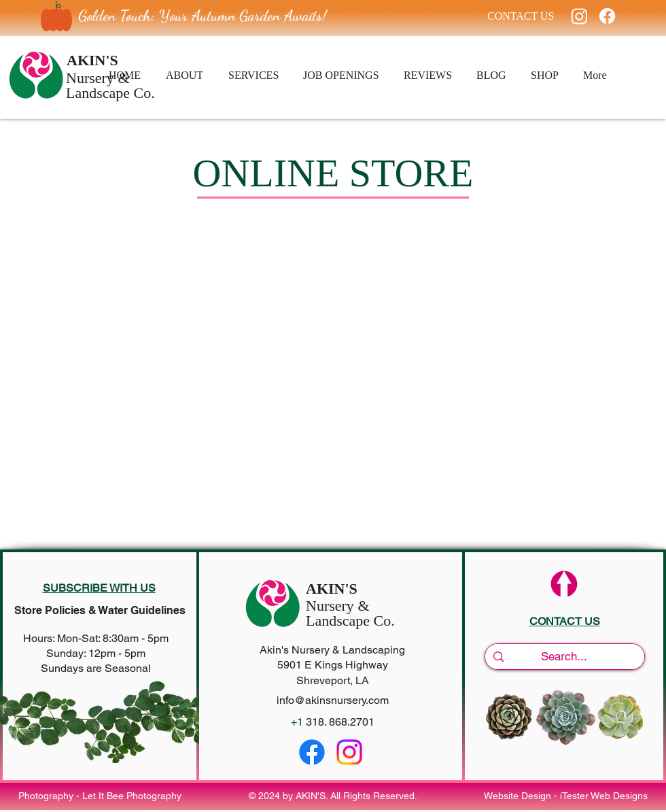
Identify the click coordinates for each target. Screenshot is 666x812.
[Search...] (564, 657)
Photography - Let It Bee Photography (100, 796)
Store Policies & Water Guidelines (100, 610)
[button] (99, 588)
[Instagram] (579, 16)
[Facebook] (607, 16)
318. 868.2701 (340, 722)
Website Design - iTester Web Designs (566, 796)
